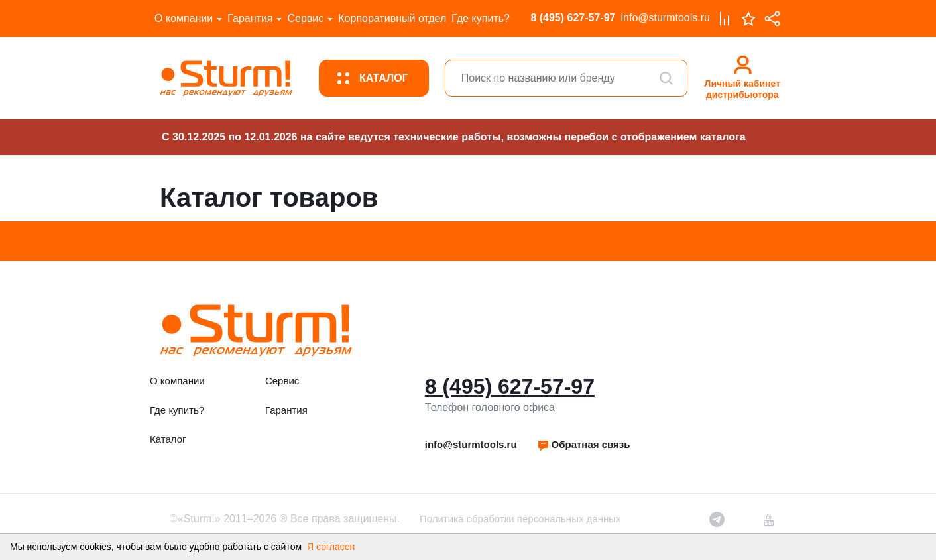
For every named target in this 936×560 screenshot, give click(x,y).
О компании (184, 18)
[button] (584, 445)
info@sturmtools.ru (665, 18)
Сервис (305, 18)
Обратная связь (584, 444)
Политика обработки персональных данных (520, 519)
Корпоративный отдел (392, 18)
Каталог (168, 439)
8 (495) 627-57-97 (573, 18)
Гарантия (250, 18)
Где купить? (481, 18)
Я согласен (331, 547)
